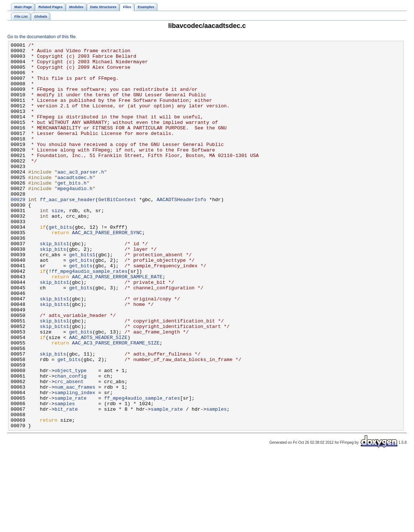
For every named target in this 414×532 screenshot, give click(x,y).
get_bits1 (82, 297)
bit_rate (66, 483)
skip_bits (53, 291)
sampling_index (75, 463)
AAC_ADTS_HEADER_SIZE (98, 397)
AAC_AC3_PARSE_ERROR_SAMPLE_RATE (117, 324)
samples (65, 476)
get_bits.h (72, 211)
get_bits (60, 264)
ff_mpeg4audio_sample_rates (89, 317)
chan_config (70, 443)
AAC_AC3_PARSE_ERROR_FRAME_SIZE (116, 403)
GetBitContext (117, 231)
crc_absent (69, 450)
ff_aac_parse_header (68, 231)
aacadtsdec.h (75, 205)
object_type (70, 436)
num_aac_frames (75, 456)
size (57, 244)
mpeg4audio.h (75, 218)
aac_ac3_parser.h (81, 198)
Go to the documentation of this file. (42, 37)
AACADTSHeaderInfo (182, 231)
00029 (18, 231)
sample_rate (70, 469)
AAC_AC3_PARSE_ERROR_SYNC (107, 271)
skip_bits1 (54, 284)
